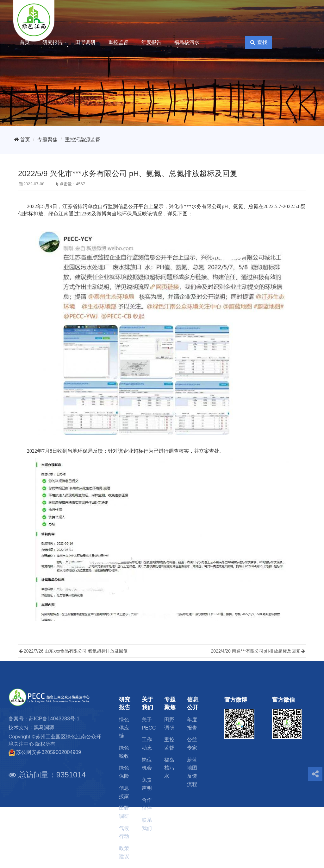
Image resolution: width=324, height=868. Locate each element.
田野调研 (85, 42)
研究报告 (53, 42)
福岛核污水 (187, 42)
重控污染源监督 (83, 140)
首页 (25, 42)
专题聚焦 (47, 140)
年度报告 (151, 42)
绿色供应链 (124, 728)
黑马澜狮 (44, 728)
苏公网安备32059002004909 (49, 752)
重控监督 (118, 42)
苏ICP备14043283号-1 (54, 719)
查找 (258, 42)
